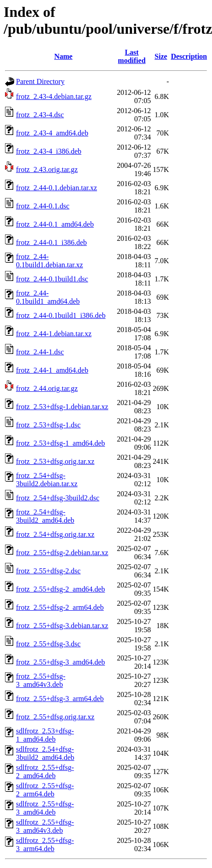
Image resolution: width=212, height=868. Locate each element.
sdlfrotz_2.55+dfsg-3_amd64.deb (45, 808)
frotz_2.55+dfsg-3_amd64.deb (61, 662)
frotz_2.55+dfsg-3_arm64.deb (60, 699)
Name (64, 56)
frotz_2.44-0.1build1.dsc (52, 279)
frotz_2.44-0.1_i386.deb (51, 242)
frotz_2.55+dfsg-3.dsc (48, 644)
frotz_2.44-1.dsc (40, 352)
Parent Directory (40, 81)
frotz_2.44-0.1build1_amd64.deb (48, 297)
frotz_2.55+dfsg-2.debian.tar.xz (62, 553)
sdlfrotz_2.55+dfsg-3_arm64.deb (45, 845)
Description (189, 56)
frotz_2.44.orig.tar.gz (47, 388)
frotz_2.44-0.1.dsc (43, 206)
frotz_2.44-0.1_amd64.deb (55, 224)
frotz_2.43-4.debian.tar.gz (54, 96)
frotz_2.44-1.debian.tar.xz (54, 334)
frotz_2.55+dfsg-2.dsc (48, 571)
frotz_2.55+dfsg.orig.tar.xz (55, 717)
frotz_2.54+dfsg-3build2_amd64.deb (45, 516)
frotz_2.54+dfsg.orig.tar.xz (55, 534)
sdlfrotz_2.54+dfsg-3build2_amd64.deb (45, 753)
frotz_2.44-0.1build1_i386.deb (61, 315)
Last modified (132, 56)
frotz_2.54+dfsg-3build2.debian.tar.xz (47, 480)
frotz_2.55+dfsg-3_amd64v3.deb (41, 680)
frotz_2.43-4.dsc (40, 115)
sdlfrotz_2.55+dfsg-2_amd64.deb (45, 772)
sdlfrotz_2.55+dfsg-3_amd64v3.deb (45, 826)
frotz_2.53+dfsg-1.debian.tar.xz (62, 407)
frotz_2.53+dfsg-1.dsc (48, 425)
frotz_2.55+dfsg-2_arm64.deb (60, 607)
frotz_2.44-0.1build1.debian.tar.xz (50, 261)
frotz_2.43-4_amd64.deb (52, 133)
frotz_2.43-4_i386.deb (49, 151)
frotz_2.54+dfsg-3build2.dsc (58, 498)
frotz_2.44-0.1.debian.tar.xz (56, 188)
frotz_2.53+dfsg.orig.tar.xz (55, 461)
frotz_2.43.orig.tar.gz (47, 169)
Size (161, 56)
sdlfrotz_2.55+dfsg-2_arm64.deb (45, 790)
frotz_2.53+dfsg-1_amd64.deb (61, 443)
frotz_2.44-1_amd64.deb (52, 370)
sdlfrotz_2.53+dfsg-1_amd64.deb (45, 735)
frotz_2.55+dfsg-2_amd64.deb (61, 589)
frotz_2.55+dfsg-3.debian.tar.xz (62, 626)
